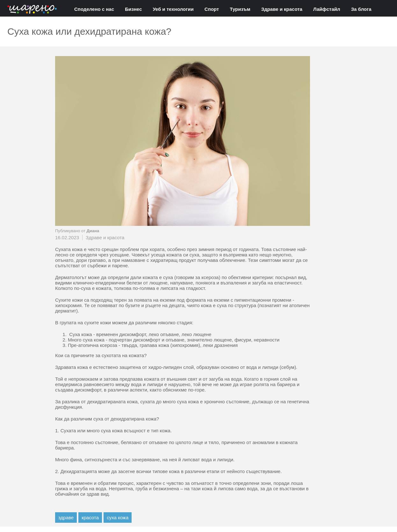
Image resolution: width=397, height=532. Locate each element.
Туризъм (240, 9)
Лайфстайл (327, 9)
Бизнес (133, 9)
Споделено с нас (94, 9)
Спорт (212, 9)
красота (90, 518)
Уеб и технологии (173, 9)
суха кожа (118, 518)
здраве (66, 518)
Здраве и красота (282, 9)
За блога (361, 9)
